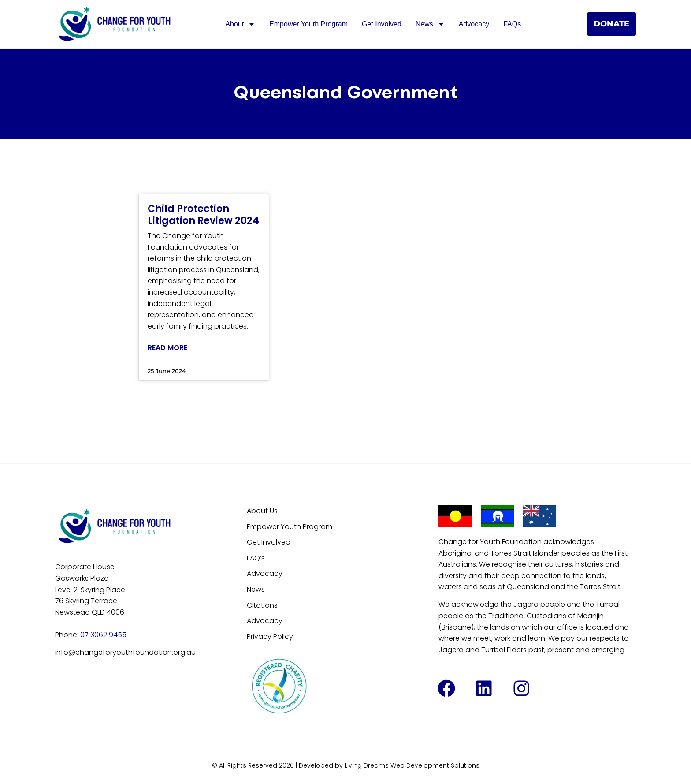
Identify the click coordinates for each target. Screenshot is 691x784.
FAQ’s (256, 558)
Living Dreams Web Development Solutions (412, 765)
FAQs (512, 24)
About (240, 24)
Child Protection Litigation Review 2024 (203, 215)
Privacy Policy (270, 637)
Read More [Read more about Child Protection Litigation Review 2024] (167, 348)
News (430, 24)
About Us (262, 511)
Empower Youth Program (308, 24)
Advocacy (474, 24)
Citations (262, 605)
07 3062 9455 (103, 635)
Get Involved (382, 24)
